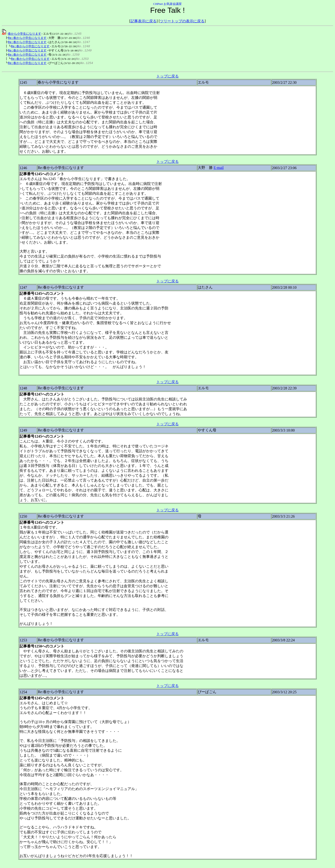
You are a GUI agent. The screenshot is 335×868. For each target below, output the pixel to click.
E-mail (219, 170)
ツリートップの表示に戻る (182, 21)
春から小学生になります (25, 34)
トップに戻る (167, 79)
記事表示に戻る (144, 21)
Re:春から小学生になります (26, 38)
